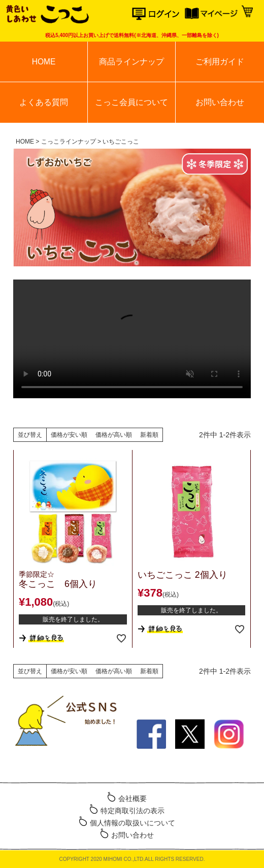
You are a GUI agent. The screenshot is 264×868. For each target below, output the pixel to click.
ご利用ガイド (220, 62)
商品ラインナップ (131, 62)
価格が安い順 (69, 435)
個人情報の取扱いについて (133, 823)
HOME (44, 62)
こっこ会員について (131, 102)
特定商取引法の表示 (133, 811)
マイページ (211, 14)
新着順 (149, 435)
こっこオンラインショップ (47, 15)
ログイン (158, 14)
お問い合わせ (220, 102)
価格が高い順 (114, 435)
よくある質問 (44, 102)
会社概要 (133, 798)
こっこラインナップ (69, 142)
